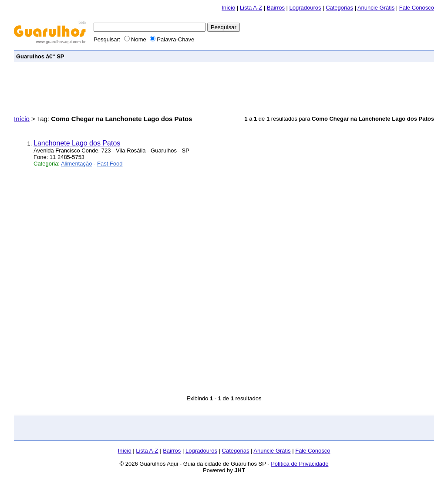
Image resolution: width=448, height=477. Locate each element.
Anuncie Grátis (376, 8)
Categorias (339, 8)
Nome (136, 39)
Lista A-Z (251, 8)
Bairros (276, 8)
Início (228, 8)
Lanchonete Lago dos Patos (77, 143)
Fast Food (110, 164)
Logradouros (305, 8)
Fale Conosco (417, 8)
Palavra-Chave (172, 39)
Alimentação (77, 164)
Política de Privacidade (300, 464)
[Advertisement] (273, 56)
